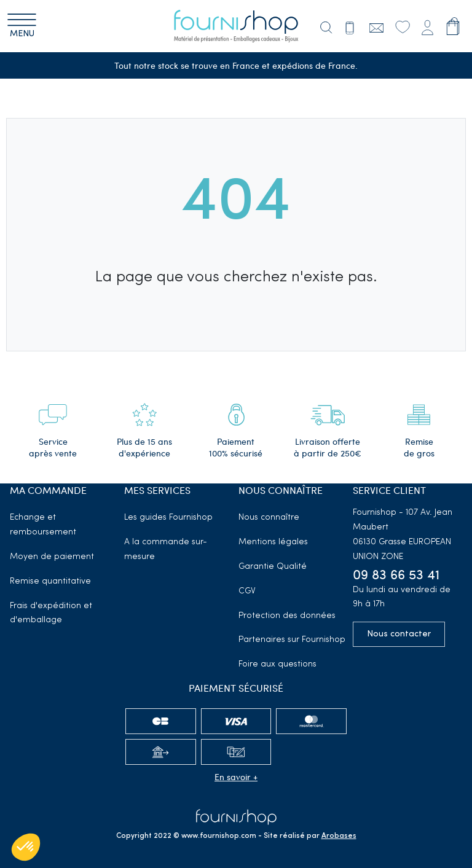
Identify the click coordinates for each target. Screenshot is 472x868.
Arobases (339, 836)
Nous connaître (269, 518)
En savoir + (236, 777)
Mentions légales (273, 542)
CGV (247, 591)
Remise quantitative (50, 581)
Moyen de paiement (52, 557)
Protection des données (287, 616)
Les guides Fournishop (168, 518)
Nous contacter (399, 634)
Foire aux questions (277, 664)
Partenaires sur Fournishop (292, 640)
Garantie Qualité (273, 567)
